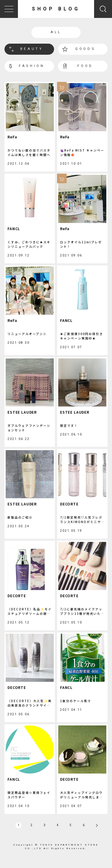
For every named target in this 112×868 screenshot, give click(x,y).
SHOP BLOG (56, 9)
